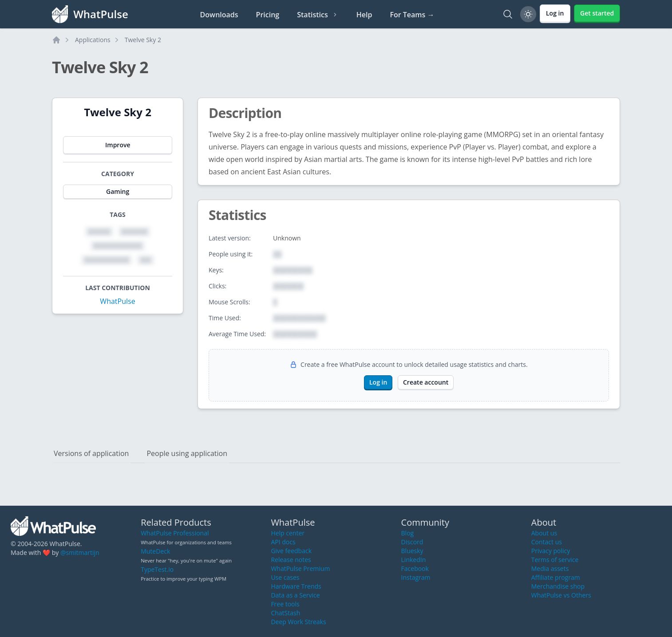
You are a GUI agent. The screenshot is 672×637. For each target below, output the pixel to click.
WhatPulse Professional (175, 533)
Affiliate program (556, 577)
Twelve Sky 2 (143, 40)
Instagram (416, 577)
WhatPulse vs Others (561, 595)
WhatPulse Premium (300, 568)
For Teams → (412, 15)
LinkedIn (414, 560)
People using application (187, 453)
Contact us (547, 542)
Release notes (291, 560)
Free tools (285, 604)
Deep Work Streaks (298, 622)
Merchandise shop (558, 586)
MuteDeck (155, 551)
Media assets (550, 568)
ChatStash (285, 613)
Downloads (219, 15)
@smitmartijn (80, 552)
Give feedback (291, 551)
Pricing (268, 15)
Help (364, 15)
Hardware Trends (296, 586)
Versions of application (91, 453)
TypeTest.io (157, 569)
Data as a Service (295, 595)
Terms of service (555, 560)
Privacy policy (551, 551)
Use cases (285, 577)
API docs (283, 542)
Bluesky (412, 551)
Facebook (415, 568)
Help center (288, 533)
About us (544, 533)
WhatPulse (117, 301)
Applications (93, 40)
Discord (412, 542)
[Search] (508, 14)
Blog (408, 533)
